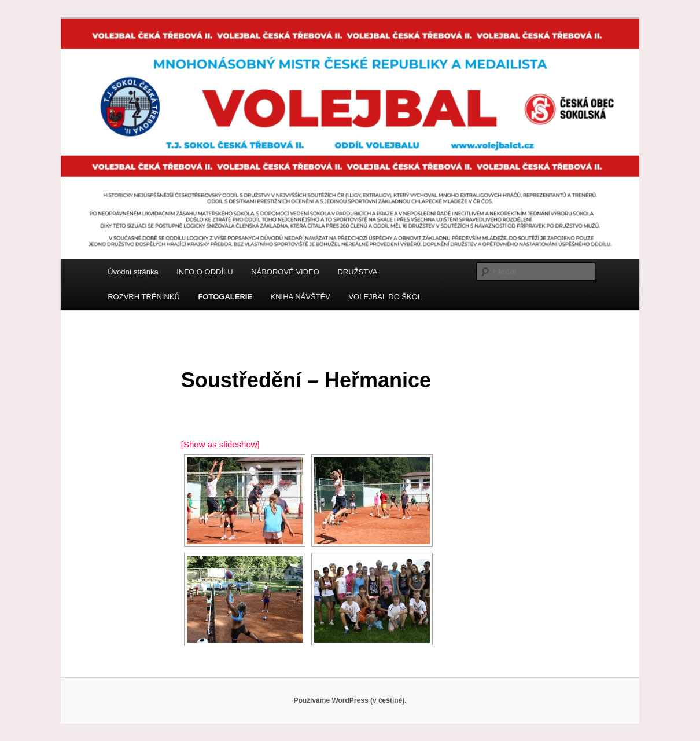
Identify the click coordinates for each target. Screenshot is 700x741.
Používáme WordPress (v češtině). (350, 700)
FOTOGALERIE (225, 297)
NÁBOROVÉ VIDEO (285, 272)
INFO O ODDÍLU (205, 272)
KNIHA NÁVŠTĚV (301, 297)
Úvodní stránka (133, 272)
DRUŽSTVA (357, 272)
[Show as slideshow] (220, 444)
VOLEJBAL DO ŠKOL (385, 297)
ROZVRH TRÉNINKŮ (144, 297)
